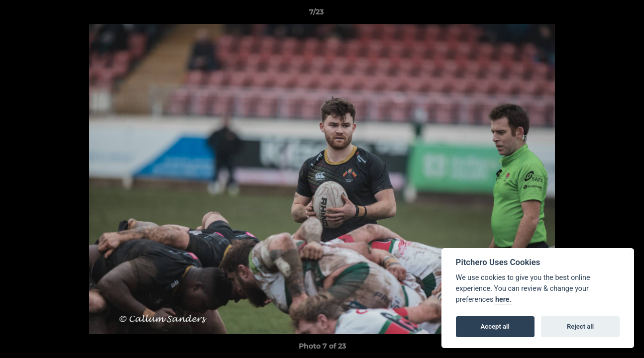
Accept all (495, 326)
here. (503, 300)
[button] (602, 14)
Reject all (580, 326)
